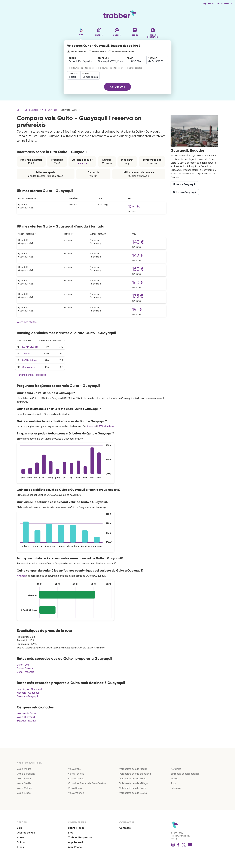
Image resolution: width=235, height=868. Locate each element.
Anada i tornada (78, 52)
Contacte (125, 828)
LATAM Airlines (30, 360)
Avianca (82, 163)
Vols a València (76, 793)
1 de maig (176, 788)
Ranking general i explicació (32, 375)
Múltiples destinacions (123, 52)
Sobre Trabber (77, 828)
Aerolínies (176, 769)
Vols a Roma (75, 788)
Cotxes (21, 842)
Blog (71, 833)
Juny (173, 783)
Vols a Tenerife (76, 774)
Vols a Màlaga (24, 788)
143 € (138, 242)
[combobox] (82, 60)
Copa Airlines (29, 367)
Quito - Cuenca (25, 668)
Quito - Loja (23, 665)
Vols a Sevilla (24, 783)
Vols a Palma (24, 778)
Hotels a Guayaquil (184, 184)
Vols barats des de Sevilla (133, 793)
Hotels (21, 837)
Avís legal (175, 839)
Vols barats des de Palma (133, 788)
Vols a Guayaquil (26, 717)
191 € (137, 309)
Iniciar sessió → (225, 3)
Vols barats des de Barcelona (135, 774)
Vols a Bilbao (24, 793)
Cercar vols (117, 87)
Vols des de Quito (26, 713)
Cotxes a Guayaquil (185, 192)
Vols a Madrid (24, 769)
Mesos (174, 778)
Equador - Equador (27, 721)
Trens (20, 847)
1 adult (72, 77)
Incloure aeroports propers (83, 68)
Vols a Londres (76, 778)
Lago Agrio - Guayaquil (29, 689)
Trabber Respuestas (80, 837)
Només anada (99, 52)
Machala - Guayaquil (28, 693)
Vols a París (74, 769)
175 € (138, 296)
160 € (138, 269)
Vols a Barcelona (26, 774)
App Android (75, 842)
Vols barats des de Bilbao (133, 778)
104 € (134, 206)
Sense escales (135, 68)
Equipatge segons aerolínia (185, 774)
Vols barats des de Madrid (133, 769)
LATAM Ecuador (30, 347)
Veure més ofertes (27, 322)
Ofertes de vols (26, 833)
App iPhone (75, 847)
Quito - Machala (25, 672)
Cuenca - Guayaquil (28, 696)
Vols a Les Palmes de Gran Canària (87, 783)
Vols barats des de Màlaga (133, 783)
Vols (19, 828)
